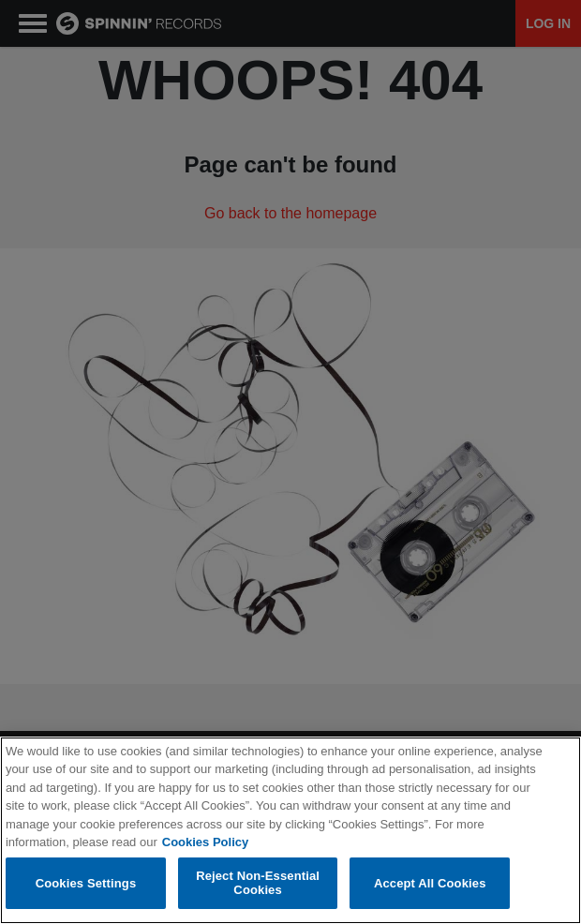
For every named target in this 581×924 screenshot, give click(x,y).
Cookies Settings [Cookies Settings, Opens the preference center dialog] (86, 883)
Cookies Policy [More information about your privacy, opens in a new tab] (205, 842)
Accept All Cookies (430, 883)
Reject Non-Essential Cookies (258, 883)
